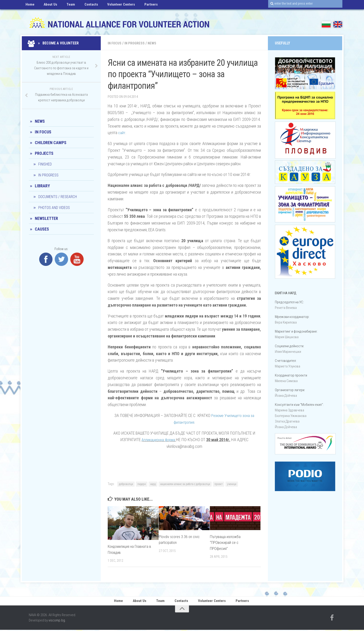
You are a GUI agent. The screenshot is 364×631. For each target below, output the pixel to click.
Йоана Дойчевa (286, 396)
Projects (44, 153)
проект (219, 484)
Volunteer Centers (109, 6)
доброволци (126, 484)
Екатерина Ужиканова (291, 416)
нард (153, 484)
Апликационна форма (158, 440)
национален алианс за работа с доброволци (185, 484)
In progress (136, 43)
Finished (45, 164)
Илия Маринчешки (288, 352)
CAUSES (42, 229)
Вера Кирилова (286, 322)
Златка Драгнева (287, 421)
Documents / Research (58, 197)
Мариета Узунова (288, 366)
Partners (135, 6)
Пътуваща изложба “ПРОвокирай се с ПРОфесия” (225, 543)
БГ (326, 24)
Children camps (51, 143)
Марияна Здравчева (289, 410)
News (154, 43)
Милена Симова (286, 381)
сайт (122, 133)
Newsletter (46, 218)
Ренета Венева (286, 308)
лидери (142, 484)
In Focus (115, 43)
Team (64, 6)
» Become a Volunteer (54, 43)
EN (338, 24)
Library (42, 186)
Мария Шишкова (287, 337)
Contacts (82, 6)
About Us (47, 6)
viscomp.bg (57, 621)
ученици (232, 484)
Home (29, 6)
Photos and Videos (54, 208)
